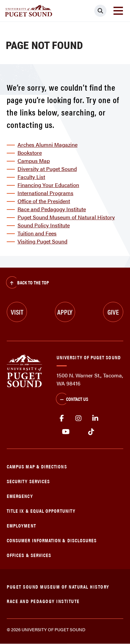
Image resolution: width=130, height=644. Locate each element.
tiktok (91, 432)
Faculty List (31, 177)
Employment (21, 525)
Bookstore (30, 153)
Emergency (20, 496)
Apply (65, 312)
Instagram (78, 418)
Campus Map (34, 161)
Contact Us (72, 400)
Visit (17, 312)
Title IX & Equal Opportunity (41, 511)
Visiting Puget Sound (42, 241)
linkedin (95, 418)
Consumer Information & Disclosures (52, 540)
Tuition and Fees (37, 233)
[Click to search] (100, 11)
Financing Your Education (48, 185)
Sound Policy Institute (44, 225)
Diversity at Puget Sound (47, 169)
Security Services (28, 481)
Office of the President (44, 201)
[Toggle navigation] (118, 11)
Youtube (66, 432)
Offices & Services (29, 555)
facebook (62, 418)
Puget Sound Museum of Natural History (66, 217)
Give (113, 312)
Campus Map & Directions (37, 466)
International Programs (45, 193)
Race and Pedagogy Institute (52, 209)
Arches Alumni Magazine (47, 145)
